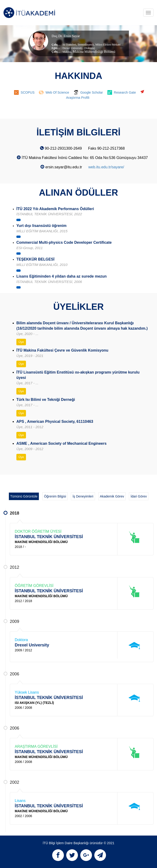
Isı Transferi (69, 45)
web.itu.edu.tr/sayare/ (106, 167)
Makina (67, 52)
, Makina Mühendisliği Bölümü (93, 52)
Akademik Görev (112, 496)
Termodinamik (85, 45)
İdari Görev (139, 496)
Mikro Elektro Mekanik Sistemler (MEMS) (119, 45)
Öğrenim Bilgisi (55, 496)
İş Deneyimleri (83, 496)
